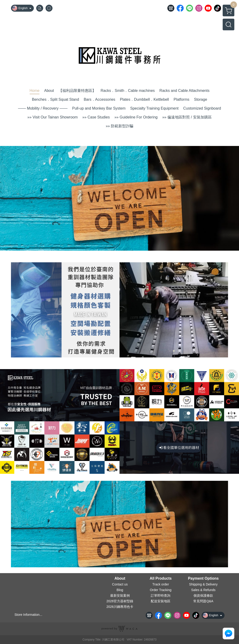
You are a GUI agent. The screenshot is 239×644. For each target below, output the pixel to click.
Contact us (120, 584)
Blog (120, 590)
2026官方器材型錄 (120, 601)
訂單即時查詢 (161, 596)
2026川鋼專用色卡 (120, 607)
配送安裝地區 (161, 601)
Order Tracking (161, 590)
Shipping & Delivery (203, 584)
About (120, 578)
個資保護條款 (203, 596)
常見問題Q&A (203, 601)
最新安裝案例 (120, 596)
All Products (161, 578)
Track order (161, 584)
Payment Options (203, 578)
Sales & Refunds (203, 590)
